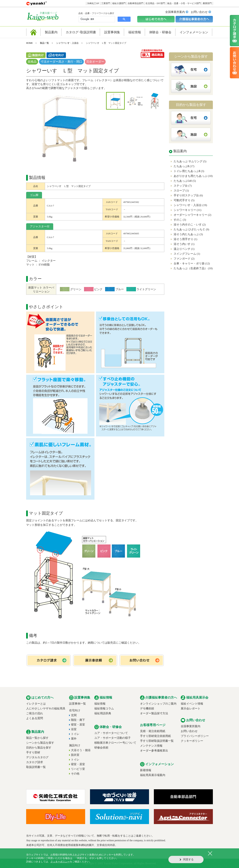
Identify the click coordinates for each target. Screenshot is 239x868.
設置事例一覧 (77, 704)
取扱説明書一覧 (36, 767)
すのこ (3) (180, 220)
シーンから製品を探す (40, 743)
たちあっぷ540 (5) (185, 181)
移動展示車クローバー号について (115, 743)
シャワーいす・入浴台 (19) (190, 205)
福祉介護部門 (119, 3)
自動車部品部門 (136, 3)
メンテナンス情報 (151, 746)
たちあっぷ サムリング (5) (190, 161)
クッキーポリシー (192, 741)
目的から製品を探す (39, 748)
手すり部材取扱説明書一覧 (157, 741)
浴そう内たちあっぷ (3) (188, 234)
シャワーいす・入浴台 (67, 43)
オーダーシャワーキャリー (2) (192, 215)
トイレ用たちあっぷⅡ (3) (189, 171)
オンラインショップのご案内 (158, 704)
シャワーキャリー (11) (187, 210)
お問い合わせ (199, 12)
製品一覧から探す (37, 738)
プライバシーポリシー (195, 736)
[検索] (96, 19)
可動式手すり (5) (184, 200)
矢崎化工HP (93, 3)
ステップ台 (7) (183, 186)
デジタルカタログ (37, 757)
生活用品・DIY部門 (155, 3)
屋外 (74, 739)
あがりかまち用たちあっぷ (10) (193, 176)
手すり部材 (33, 752)
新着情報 (146, 770)
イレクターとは (36, 704)
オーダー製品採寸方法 (154, 713)
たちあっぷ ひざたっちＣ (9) (191, 229)
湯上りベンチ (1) (184, 249)
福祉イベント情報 (192, 704)
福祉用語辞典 (103, 713)
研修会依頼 (101, 748)
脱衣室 (75, 755)
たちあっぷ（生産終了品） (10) (193, 268)
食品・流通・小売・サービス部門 (184, 3)
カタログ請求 (35, 762)
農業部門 (207, 3)
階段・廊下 (78, 720)
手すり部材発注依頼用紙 (155, 736)
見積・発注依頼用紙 (153, 731)
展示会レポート (191, 708)
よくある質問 (35, 718)
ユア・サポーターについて (111, 733)
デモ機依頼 (147, 708)
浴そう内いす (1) (184, 244)
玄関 (74, 715)
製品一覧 (44, 43)
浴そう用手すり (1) (185, 239)
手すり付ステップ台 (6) (188, 195)
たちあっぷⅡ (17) (184, 166)
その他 (75, 774)
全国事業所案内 (175, 12)
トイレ (75, 734)
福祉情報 (100, 704)
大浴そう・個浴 (81, 750)
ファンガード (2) (184, 259)
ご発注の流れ (35, 713)
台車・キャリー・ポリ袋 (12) (192, 263)
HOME (29, 43)
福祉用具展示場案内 (153, 775)
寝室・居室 (78, 725)
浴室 (74, 729)
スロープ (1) (181, 191)
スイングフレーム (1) (187, 254)
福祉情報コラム (104, 708)
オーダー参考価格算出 (154, 751)
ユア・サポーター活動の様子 (112, 738)
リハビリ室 (78, 769)
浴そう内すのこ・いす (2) (190, 225)
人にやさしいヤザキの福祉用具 (46, 708)
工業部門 (106, 3)
